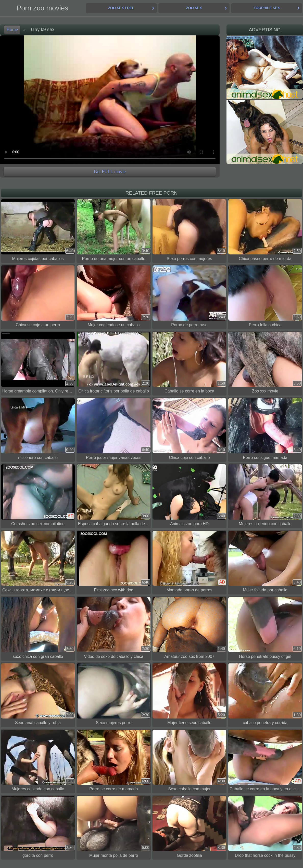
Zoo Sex (194, 8)
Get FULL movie (110, 172)
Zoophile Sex (267, 8)
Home (12, 30)
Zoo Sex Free (121, 8)
